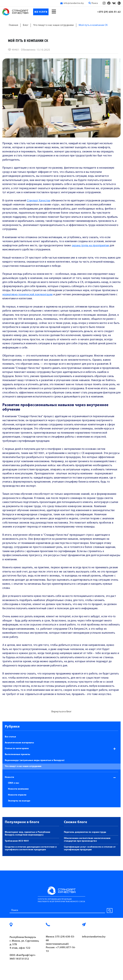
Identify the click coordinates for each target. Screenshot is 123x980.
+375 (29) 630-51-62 (109, 12)
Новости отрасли (17, 795)
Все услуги (41, 12)
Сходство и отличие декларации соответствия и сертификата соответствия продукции (31, 848)
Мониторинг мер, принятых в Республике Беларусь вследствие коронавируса (28, 834)
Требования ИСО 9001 (17, 841)
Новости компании (18, 789)
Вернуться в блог (61, 712)
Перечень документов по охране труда (85, 832)
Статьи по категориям (17, 749)
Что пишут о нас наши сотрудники (23, 766)
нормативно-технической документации (28, 295)
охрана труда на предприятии (90, 246)
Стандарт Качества (39, 201)
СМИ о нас (14, 783)
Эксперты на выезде (19, 801)
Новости (9, 777)
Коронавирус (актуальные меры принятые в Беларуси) (35, 760)
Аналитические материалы (19, 743)
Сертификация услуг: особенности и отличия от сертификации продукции (90, 848)
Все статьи (10, 737)
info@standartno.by (74, 3)
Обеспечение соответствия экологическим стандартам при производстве (87, 840)
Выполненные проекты (18, 754)
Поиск (93, 3)
